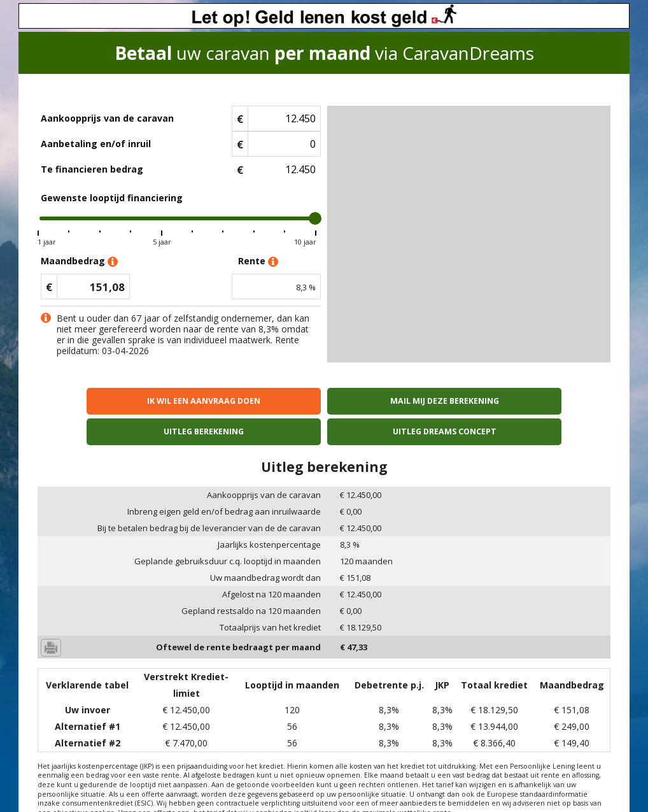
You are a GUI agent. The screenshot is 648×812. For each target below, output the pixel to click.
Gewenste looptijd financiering (112, 198)
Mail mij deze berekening (252, 401)
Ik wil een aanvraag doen (107, 401)
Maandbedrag (79, 261)
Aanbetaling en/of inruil (96, 144)
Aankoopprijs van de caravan (107, 118)
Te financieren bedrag (92, 169)
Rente (258, 261)
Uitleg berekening (396, 401)
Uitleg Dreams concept (541, 401)
